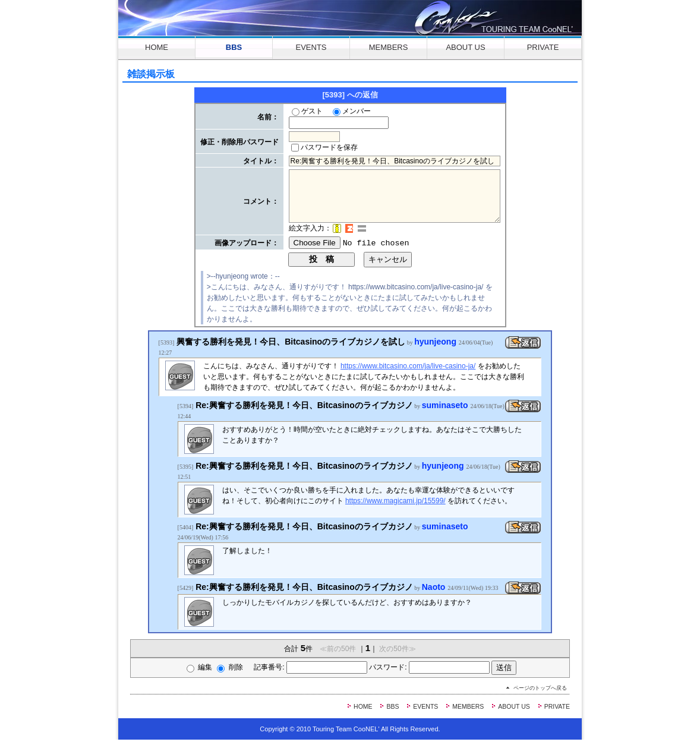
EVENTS (311, 47)
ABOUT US (465, 47)
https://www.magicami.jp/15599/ (395, 503)
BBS (234, 47)
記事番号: (300, 670)
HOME (157, 47)
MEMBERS (389, 47)
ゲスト (307, 111)
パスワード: (442, 670)
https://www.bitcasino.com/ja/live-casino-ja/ (408, 368)
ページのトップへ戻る (540, 690)
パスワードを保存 (324, 149)
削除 (208, 670)
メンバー (352, 111)
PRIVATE (543, 47)
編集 (177, 670)
